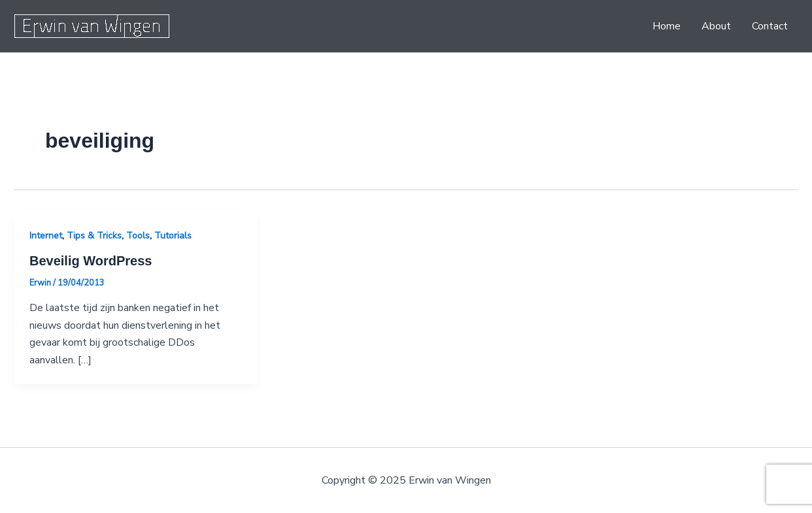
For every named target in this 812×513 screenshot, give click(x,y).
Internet (46, 236)
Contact (770, 26)
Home (667, 26)
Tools (138, 236)
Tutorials (173, 236)
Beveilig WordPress (91, 261)
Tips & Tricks (94, 236)
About (716, 26)
